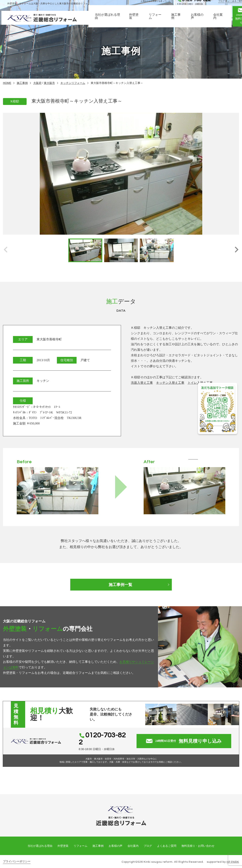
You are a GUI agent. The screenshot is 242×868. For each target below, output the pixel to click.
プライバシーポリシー (17, 857)
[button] (236, 250)
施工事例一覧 (121, 585)
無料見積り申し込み (184, 739)
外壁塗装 (135, 20)
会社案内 (220, 20)
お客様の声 (199, 20)
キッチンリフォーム (73, 83)
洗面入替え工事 (142, 383)
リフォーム (157, 20)
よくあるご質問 (167, 841)
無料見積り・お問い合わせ (198, 841)
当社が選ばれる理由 (109, 20)
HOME (7, 83)
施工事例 (178, 20)
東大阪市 (49, 83)
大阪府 (37, 83)
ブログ (223, 5)
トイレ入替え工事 (200, 383)
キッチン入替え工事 (170, 383)
